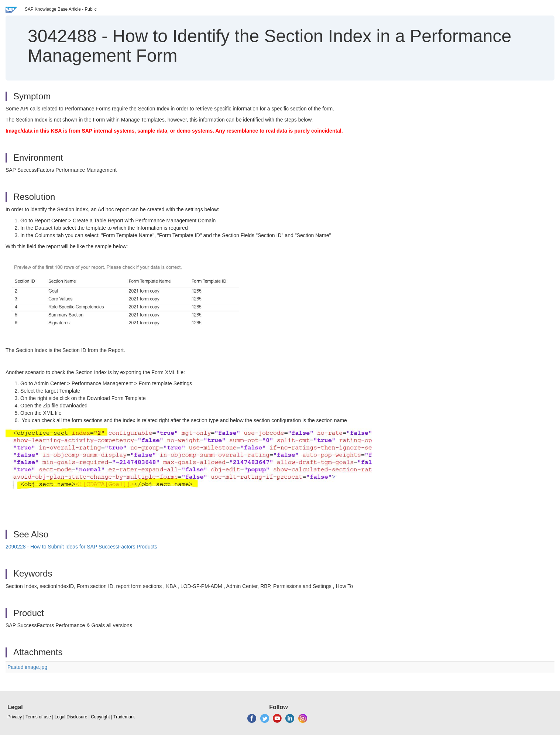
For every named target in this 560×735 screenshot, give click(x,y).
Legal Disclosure (71, 717)
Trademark (124, 717)
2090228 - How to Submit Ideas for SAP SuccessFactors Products (81, 547)
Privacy (15, 717)
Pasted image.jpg (27, 667)
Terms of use (38, 717)
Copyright (100, 717)
